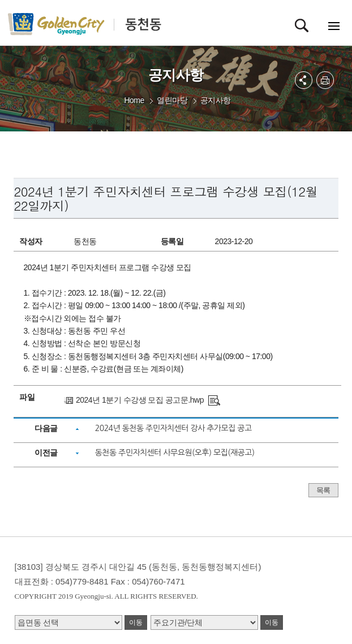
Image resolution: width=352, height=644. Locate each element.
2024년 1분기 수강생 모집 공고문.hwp (140, 400)
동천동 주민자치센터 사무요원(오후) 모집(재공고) (175, 453)
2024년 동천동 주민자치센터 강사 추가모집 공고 (173, 428)
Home (134, 100)
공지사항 (216, 100)
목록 (323, 490)
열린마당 (172, 100)
